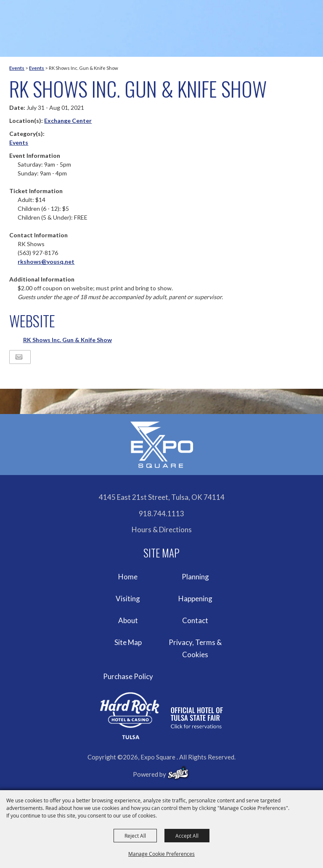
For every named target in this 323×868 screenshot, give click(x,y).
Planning (195, 577)
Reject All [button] (135, 836)
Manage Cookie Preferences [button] (161, 854)
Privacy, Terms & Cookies (195, 649)
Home (128, 577)
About (128, 620)
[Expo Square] (161, 445)
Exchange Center (68, 121)
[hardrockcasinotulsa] (161, 716)
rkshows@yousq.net (46, 261)
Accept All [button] (187, 836)
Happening (195, 599)
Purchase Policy (128, 676)
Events (17, 68)
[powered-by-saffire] (178, 773)
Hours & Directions (162, 530)
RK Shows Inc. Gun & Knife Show (68, 340)
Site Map (128, 642)
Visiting (128, 599)
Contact (195, 620)
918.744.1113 (161, 514)
